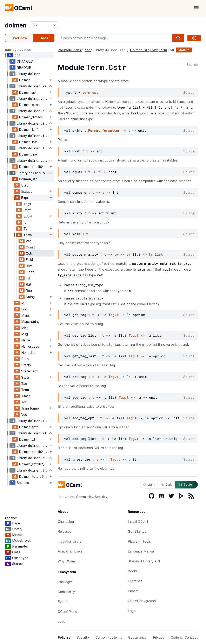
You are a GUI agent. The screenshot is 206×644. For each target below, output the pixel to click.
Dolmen (25, 80)
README (24, 68)
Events (63, 602)
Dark (167, 484)
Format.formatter (104, 130)
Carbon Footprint (109, 637)
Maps (25, 315)
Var (28, 241)
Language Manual (141, 551)
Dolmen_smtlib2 (31, 167)
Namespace (30, 346)
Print (27, 210)
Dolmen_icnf (28, 130)
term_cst (90, 92)
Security (83, 637)
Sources (23, 483)
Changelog (66, 522)
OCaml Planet (68, 612)
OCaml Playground (142, 601)
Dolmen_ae (27, 92)
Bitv (29, 266)
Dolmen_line (28, 154)
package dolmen (18, 50)
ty (116, 254)
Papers (133, 591)
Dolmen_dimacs (31, 117)
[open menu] (196, 8)
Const (30, 247)
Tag (24, 384)
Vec (24, 415)
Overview (19, 38)
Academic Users (70, 551)
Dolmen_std (28, 179)
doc (17, 55)
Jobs (62, 621)
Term (28, 235)
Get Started (137, 531)
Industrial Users (69, 541)
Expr (25, 198)
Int (28, 278)
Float (30, 272)
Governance (137, 637)
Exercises (135, 581)
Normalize (29, 353)
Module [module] (184, 50)
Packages (65, 582)
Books (133, 571)
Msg (25, 334)
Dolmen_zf (27, 439)
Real (29, 291)
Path (25, 359)
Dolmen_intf (28, 142)
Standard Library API (144, 561)
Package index (70, 50)
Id (25, 222)
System (186, 485)
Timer (25, 396)
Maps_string (30, 322)
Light (149, 484)
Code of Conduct (184, 637)
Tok (24, 402)
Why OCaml (67, 561)
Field (29, 260)
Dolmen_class (29, 105)
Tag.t (113, 315)
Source (192, 65)
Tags (27, 204)
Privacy (159, 637)
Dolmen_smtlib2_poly (34, 452)
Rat (29, 284)
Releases (65, 531)
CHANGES (25, 61)
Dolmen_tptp (29, 427)
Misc (25, 328)
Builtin (26, 185)
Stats (25, 377)
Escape (27, 191)
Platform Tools (139, 541)
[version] (44, 25)
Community (66, 592)
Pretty (26, 365)
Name (26, 340)
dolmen (16, 25)
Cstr (29, 253)
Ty (25, 229)
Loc (24, 309)
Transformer (31, 408)
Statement (29, 371)
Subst (28, 216)
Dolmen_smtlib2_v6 (34, 464)
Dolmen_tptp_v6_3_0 (34, 476)
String (30, 297)
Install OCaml (138, 522)
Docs (44, 38)
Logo (132, 611)
